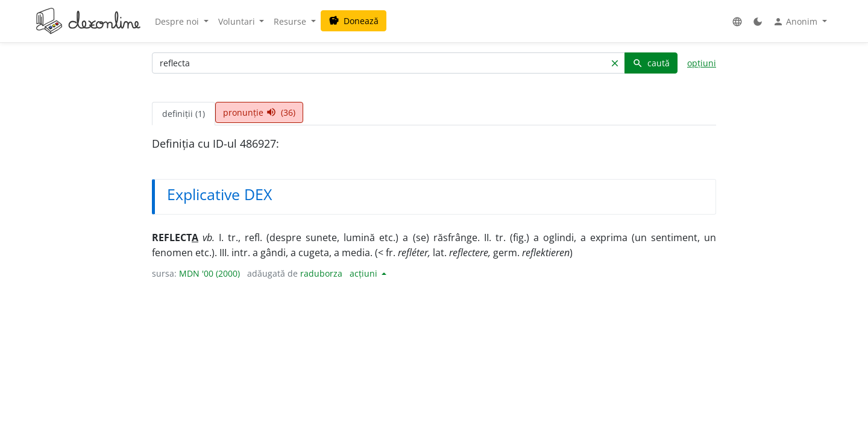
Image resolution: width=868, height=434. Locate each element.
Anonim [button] (796, 22)
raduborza (321, 273)
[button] (737, 21)
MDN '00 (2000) (209, 273)
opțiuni (702, 63)
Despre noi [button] (178, 21)
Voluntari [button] (238, 21)
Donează (354, 21)
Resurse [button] (291, 21)
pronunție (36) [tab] (259, 112)
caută (651, 63)
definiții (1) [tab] (184, 114)
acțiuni (365, 273)
